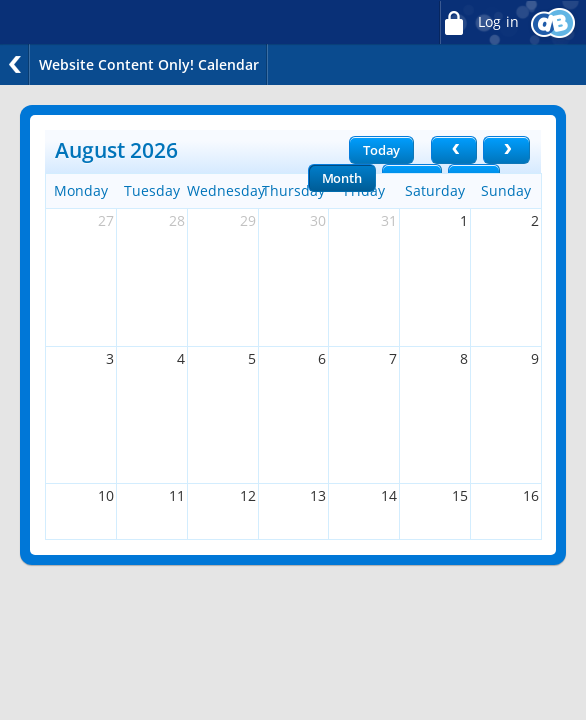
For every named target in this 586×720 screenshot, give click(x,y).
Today (381, 150)
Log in (479, 22)
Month (342, 178)
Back (15, 64)
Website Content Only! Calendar (149, 64)
